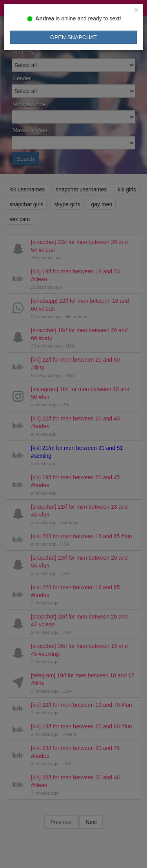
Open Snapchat (73, 37)
